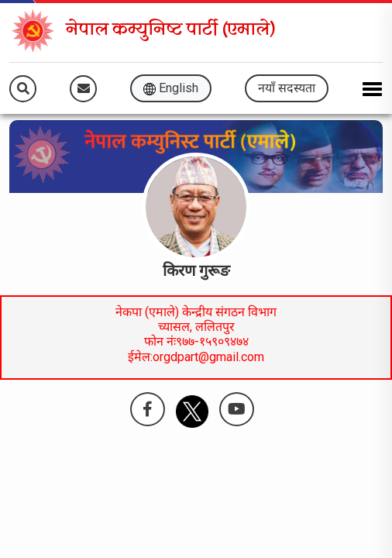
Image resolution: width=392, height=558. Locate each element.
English (171, 88)
